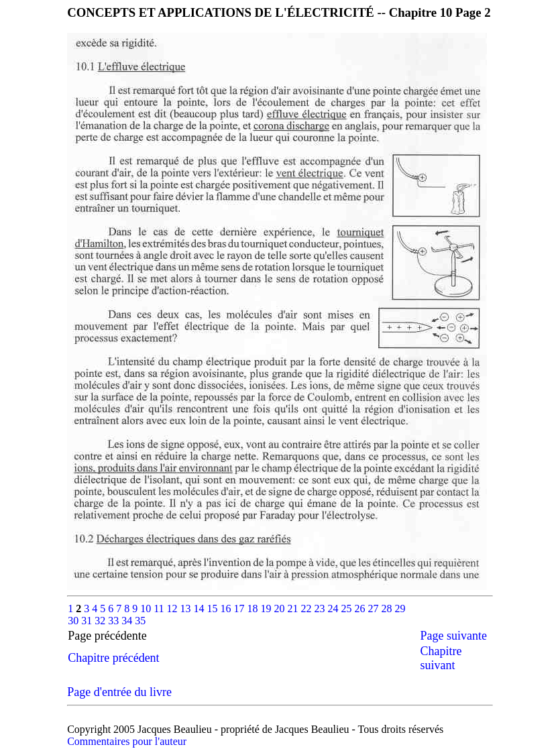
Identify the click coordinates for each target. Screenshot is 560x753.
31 (88, 621)
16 (227, 609)
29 (400, 609)
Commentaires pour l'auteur (127, 741)
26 (361, 609)
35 (140, 621)
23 (321, 609)
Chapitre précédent (113, 658)
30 (74, 621)
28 (388, 609)
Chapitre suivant (441, 658)
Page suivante (453, 636)
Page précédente (119, 636)
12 (174, 609)
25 (348, 609)
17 (241, 609)
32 (101, 621)
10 (147, 609)
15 (214, 609)
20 (281, 609)
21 (294, 609)
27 (375, 609)
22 (308, 609)
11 (160, 609)
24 (335, 609)
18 (254, 609)
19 (268, 609)
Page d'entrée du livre (119, 692)
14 (201, 609)
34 (128, 621)
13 (187, 609)
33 (115, 621)
